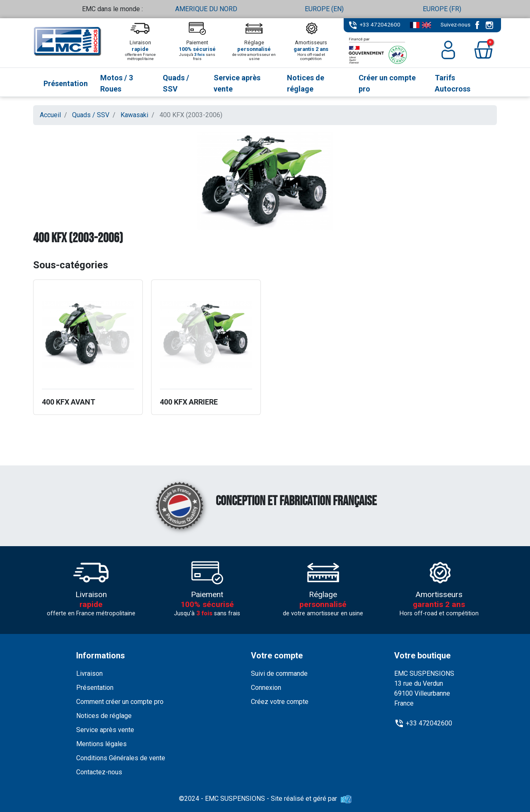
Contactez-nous (99, 772)
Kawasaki (134, 115)
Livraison (89, 673)
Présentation (95, 688)
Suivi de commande (279, 673)
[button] (483, 50)
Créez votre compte (280, 702)
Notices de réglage (104, 716)
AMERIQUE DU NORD (206, 9)
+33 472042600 (380, 24)
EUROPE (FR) (442, 9)
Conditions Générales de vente (121, 758)
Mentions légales (101, 744)
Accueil (50, 115)
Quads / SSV (91, 115)
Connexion (266, 688)
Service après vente (105, 730)
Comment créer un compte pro (120, 702)
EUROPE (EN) (324, 9)
